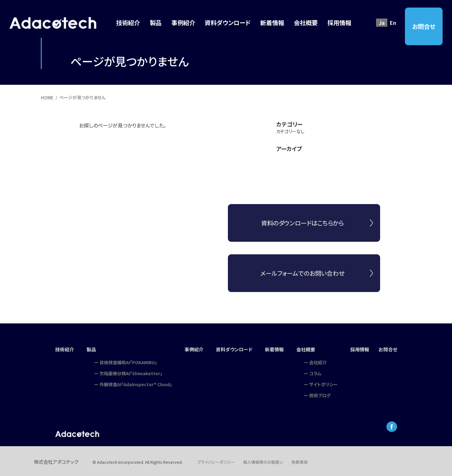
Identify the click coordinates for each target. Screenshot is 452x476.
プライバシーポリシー (216, 460)
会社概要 (308, 349)
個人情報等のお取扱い (263, 460)
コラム (317, 371)
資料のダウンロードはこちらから (302, 228)
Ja (382, 23)
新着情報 (276, 349)
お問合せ (424, 26)
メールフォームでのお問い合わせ (302, 278)
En (393, 23)
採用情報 (362, 349)
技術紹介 (61, 349)
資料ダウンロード (234, 349)
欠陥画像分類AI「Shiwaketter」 (128, 371)
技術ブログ (322, 393)
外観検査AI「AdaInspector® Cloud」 (133, 382)
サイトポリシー (325, 382)
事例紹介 (192, 349)
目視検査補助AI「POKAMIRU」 (125, 360)
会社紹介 (320, 360)
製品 (89, 349)
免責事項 (299, 460)
